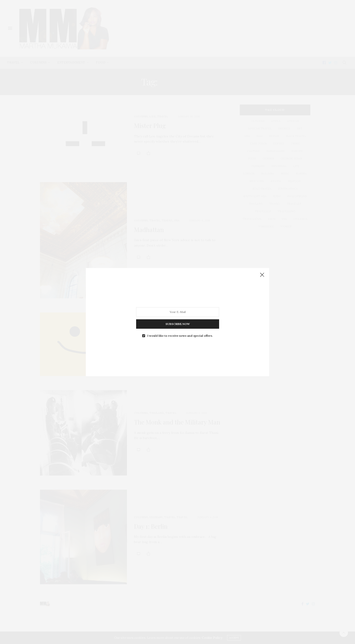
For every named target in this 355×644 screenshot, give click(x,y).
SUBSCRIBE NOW (178, 324)
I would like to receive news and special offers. (180, 336)
